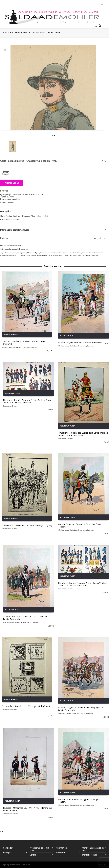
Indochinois (77, 253)
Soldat (34, 255)
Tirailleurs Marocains (70, 255)
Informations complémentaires (15, 230)
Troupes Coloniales (85, 255)
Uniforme (95, 255)
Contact (33, 855)
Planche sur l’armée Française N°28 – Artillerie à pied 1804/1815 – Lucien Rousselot (27, 401)
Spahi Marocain (42, 255)
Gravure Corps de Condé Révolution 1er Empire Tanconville (23, 343)
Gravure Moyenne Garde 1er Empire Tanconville (80, 343)
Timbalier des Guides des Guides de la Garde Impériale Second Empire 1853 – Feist (83, 434)
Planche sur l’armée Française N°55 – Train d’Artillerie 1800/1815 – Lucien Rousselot (83, 584)
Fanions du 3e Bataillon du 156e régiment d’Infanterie (26, 706)
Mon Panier (61, 853)
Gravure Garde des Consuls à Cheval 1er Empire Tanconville (80, 525)
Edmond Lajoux (67, 253)
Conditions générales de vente (93, 849)
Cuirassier (44, 253)
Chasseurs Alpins (33, 253)
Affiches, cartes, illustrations (11, 347)
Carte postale (14, 249)
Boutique (7, 853)
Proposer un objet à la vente (39, 849)
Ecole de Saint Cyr (54, 253)
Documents (23, 249)
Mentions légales (90, 855)
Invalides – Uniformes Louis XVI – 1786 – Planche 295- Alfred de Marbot (28, 809)
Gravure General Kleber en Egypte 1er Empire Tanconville (79, 801)
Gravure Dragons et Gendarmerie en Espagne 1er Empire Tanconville (81, 709)
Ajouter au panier (13, 183)
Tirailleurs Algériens (55, 255)
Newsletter (8, 848)
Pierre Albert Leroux (24, 255)
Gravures (34, 347)
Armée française (11, 253)
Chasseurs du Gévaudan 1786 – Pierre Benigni (23, 525)
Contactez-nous (17, 245)
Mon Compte (62, 848)
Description (6, 211)
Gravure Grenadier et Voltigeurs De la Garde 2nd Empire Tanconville (25, 618)
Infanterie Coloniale (89, 253)
